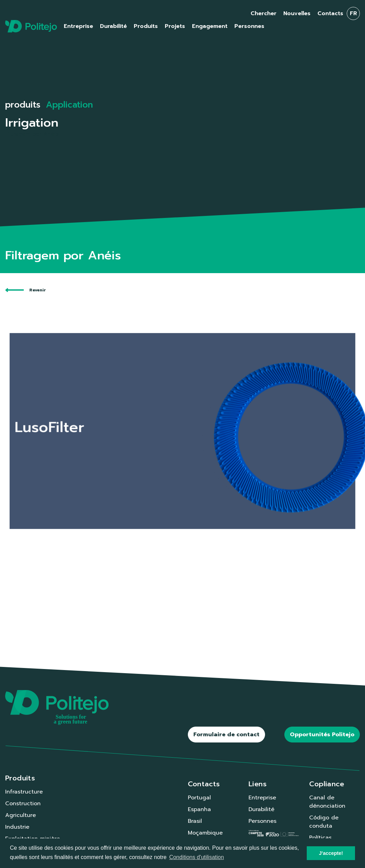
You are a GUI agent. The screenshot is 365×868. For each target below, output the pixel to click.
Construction (23, 804)
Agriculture (21, 815)
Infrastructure (24, 792)
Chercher (263, 13)
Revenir (26, 290)
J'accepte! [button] (331, 853)
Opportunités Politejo (322, 735)
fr (353, 13)
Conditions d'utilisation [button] (197, 857)
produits (23, 105)
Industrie (17, 827)
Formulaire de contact (226, 735)
